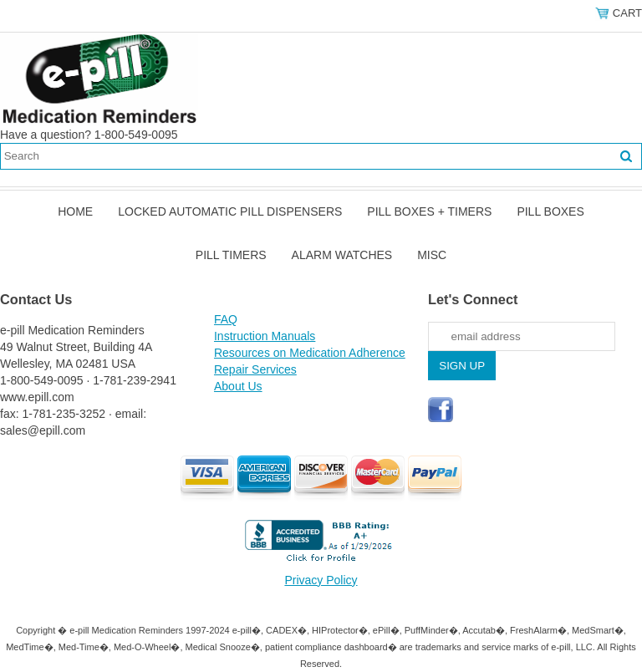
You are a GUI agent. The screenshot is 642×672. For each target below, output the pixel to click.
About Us (238, 386)
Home (75, 211)
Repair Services (255, 369)
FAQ (226, 319)
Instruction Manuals (265, 336)
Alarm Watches (342, 255)
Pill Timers (231, 255)
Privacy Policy (321, 580)
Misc (432, 255)
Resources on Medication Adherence (310, 353)
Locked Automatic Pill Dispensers (230, 211)
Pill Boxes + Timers (429, 211)
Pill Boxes (550, 211)
